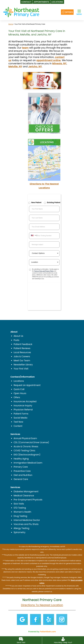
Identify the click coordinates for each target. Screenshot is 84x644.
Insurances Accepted (25, 401)
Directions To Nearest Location (42, 605)
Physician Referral (23, 410)
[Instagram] (62, 619)
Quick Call (19, 389)
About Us (18, 336)
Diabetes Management (26, 492)
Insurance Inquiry (23, 406)
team (25, 48)
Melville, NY (15, 67)
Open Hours (20, 393)
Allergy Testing (21, 528)
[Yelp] (49, 619)
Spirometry (19, 532)
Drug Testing (20, 516)
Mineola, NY (59, 64)
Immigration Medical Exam (28, 463)
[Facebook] (35, 619)
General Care (21, 479)
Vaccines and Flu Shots (26, 524)
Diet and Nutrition (23, 475)
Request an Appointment (27, 385)
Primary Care (21, 467)
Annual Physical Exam (25, 438)
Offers (17, 397)
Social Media (20, 418)
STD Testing (20, 508)
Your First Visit (21, 369)
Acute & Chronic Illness (26, 447)
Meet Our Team (22, 361)
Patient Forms (21, 414)
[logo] (21, 12)
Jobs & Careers (22, 356)
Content (18, 426)
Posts (16, 340)
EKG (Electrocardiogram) (27, 455)
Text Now (18, 422)
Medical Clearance (24, 496)
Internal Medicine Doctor (27, 520)
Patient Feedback (23, 344)
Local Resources (22, 352)
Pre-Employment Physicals (28, 500)
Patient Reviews (22, 348)
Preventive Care (22, 471)
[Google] (22, 619)
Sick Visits (19, 504)
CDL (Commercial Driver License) (31, 442)
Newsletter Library (23, 365)
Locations (19, 381)
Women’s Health (22, 512)
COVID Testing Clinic (24, 451)
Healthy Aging (21, 459)
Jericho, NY (35, 67)
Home (11, 24)
